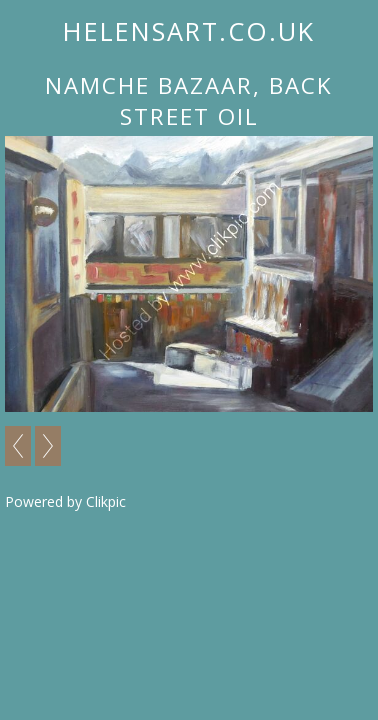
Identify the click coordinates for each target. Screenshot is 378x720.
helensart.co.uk (189, 31)
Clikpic (106, 501)
